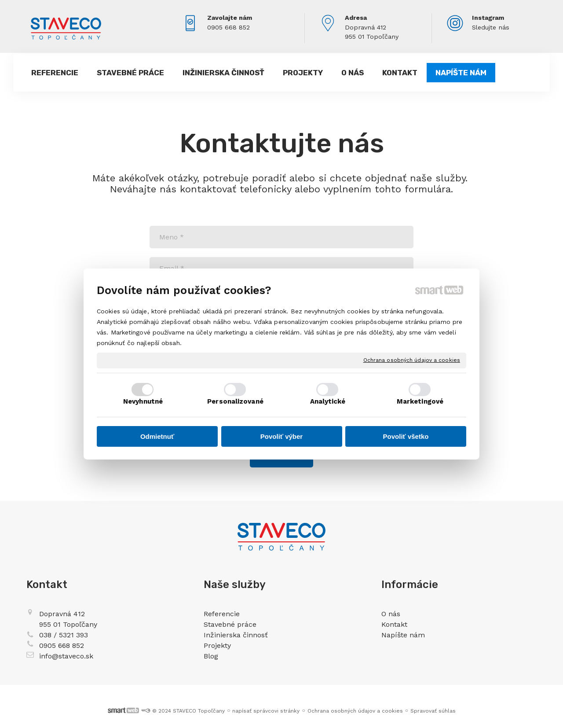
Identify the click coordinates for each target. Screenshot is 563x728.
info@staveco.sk (66, 656)
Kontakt (394, 624)
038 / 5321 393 (64, 635)
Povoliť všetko (406, 436)
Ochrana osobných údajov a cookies (412, 360)
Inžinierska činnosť (236, 635)
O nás (391, 614)
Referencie (222, 614)
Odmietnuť (157, 436)
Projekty (217, 645)
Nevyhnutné (143, 401)
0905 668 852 (228, 27)
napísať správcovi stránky (266, 711)
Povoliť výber (281, 436)
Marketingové (420, 401)
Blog (211, 656)
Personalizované (235, 401)
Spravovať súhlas (433, 711)
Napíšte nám (403, 635)
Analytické (328, 401)
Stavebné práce (230, 624)
